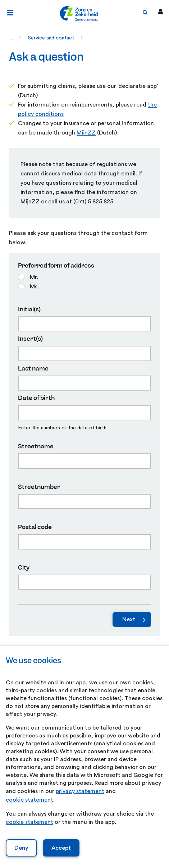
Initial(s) (29, 309)
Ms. (34, 287)
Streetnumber (39, 487)
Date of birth (36, 398)
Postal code (35, 527)
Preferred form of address (56, 266)
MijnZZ (86, 133)
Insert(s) (30, 339)
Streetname (36, 446)
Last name (33, 369)
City (24, 568)
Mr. (34, 277)
